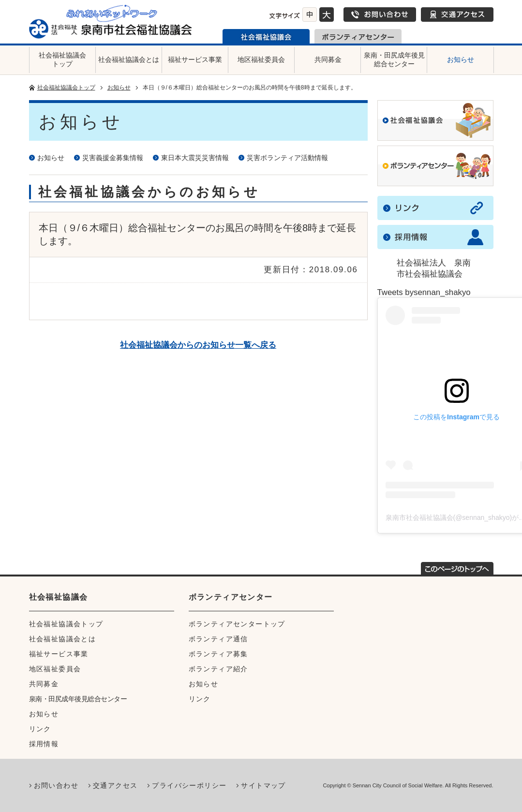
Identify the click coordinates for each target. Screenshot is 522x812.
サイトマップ (263, 785)
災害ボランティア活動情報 (287, 158)
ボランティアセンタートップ (237, 624)
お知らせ (461, 59)
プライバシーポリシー (189, 785)
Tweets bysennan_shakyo (424, 292)
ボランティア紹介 (218, 669)
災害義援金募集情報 (113, 158)
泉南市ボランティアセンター (358, 36)
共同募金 (328, 59)
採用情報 (44, 744)
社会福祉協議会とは (129, 59)
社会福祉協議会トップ (62, 59)
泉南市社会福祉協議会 (266, 36)
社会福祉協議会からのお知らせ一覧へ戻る (198, 345)
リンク (40, 729)
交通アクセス (457, 15)
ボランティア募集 (218, 654)
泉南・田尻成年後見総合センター (394, 59)
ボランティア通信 (218, 639)
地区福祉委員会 (261, 59)
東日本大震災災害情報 (195, 158)
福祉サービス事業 (195, 59)
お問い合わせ (380, 15)
